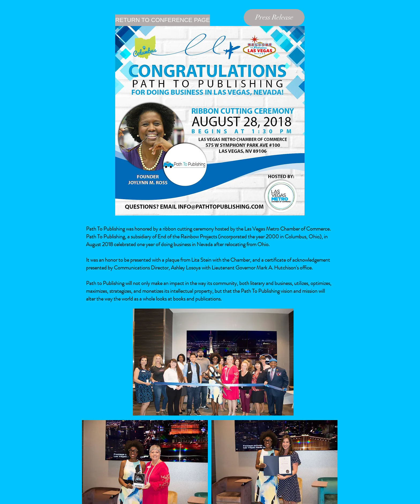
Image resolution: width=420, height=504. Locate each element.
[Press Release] (274, 18)
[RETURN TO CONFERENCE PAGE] (163, 20)
